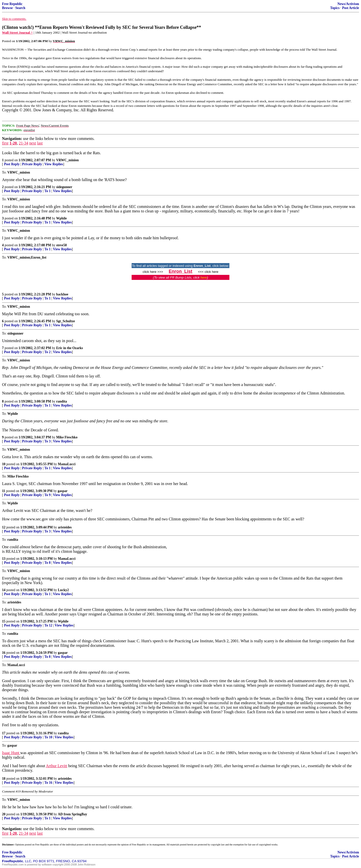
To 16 (48, 783)
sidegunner (64, 187)
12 (4, 527)
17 (4, 733)
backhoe (62, 294)
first (5, 143)
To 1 (48, 191)
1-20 (13, 143)
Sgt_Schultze (66, 321)
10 (4, 464)
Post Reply (12, 164)
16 (4, 653)
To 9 (48, 495)
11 (4, 491)
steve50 (61, 245)
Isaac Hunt (11, 753)
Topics (335, 8)
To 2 (48, 352)
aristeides (65, 527)
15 (4, 621)
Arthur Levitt (57, 766)
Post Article (350, 8)
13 (4, 559)
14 (4, 590)
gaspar (63, 491)
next (33, 143)
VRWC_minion (67, 160)
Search (20, 8)
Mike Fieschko (67, 437)
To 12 (48, 625)
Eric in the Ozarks (70, 348)
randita (62, 401)
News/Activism (348, 4)
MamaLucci (67, 464)
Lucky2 (63, 590)
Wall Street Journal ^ (17, 32)
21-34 (23, 143)
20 (4, 814)
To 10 (48, 737)
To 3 (48, 441)
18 (4, 779)
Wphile (61, 218)
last (40, 143)
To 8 (48, 563)
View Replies (54, 164)
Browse (7, 8)
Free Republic (12, 4)
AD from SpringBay (73, 814)
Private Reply (32, 164)
